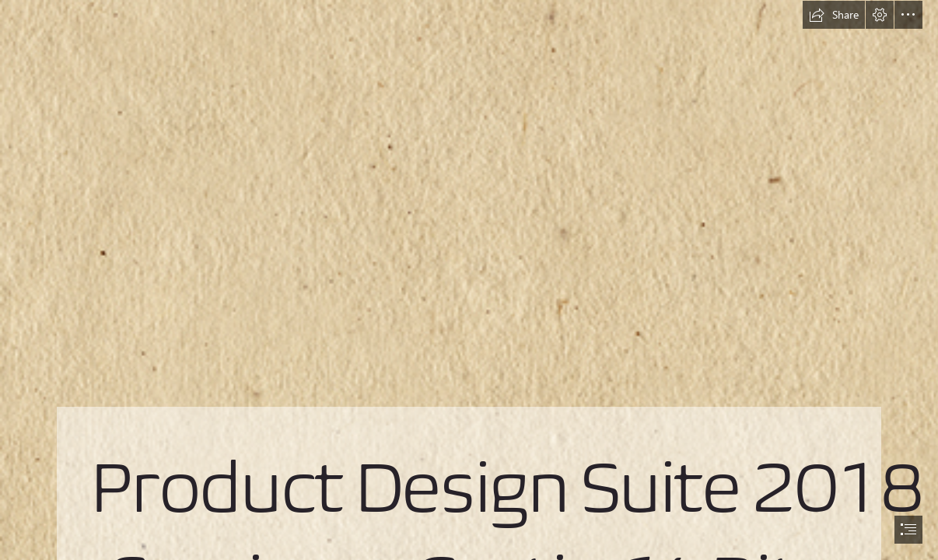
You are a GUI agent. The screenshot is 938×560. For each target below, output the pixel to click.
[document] (469, 280)
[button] (834, 15)
